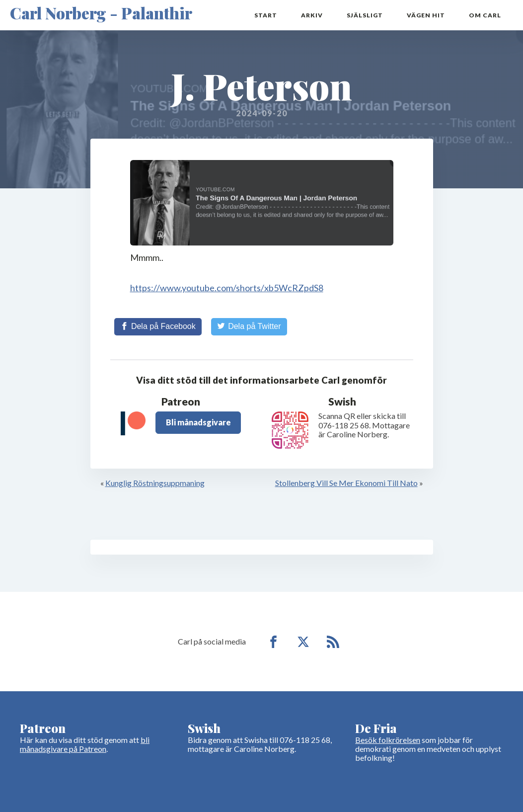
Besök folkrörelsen (388, 740)
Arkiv (312, 15)
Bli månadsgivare (198, 422)
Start (266, 15)
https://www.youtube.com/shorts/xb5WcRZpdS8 (227, 288)
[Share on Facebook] (158, 326)
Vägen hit (426, 15)
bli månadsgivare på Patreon (85, 744)
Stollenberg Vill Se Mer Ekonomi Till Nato (346, 483)
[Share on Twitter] (249, 326)
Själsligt (365, 15)
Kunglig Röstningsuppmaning (155, 483)
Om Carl (485, 15)
